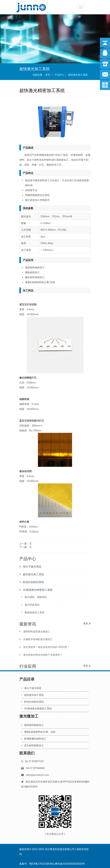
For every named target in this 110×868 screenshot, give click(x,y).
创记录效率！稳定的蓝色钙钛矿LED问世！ (44, 647)
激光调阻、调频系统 (34, 597)
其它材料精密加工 (33, 745)
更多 (87, 623)
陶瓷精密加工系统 (33, 612)
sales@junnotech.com (37, 775)
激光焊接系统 (30, 605)
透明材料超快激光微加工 (35, 631)
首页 (48, 75)
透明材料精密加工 (33, 725)
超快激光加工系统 (78, 75)
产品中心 (60, 75)
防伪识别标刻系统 (32, 582)
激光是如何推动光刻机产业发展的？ (41, 655)
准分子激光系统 (30, 567)
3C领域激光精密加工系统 (36, 590)
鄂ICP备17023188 (39, 864)
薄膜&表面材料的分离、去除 (38, 732)
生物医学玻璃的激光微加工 (36, 639)
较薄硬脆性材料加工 (34, 739)
